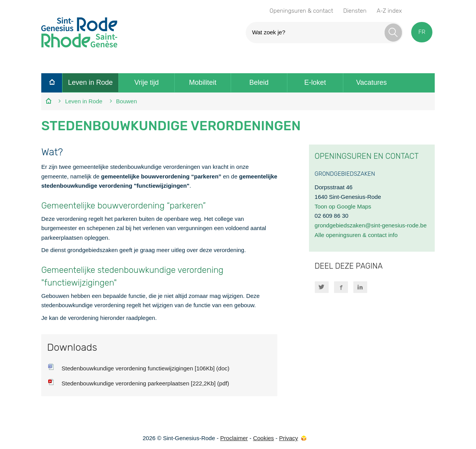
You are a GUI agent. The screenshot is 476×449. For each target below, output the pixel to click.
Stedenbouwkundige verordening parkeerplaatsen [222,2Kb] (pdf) (145, 383)
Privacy (288, 438)
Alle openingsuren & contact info (356, 235)
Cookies (263, 438)
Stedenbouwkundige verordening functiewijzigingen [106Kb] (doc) (145, 368)
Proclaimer (234, 438)
